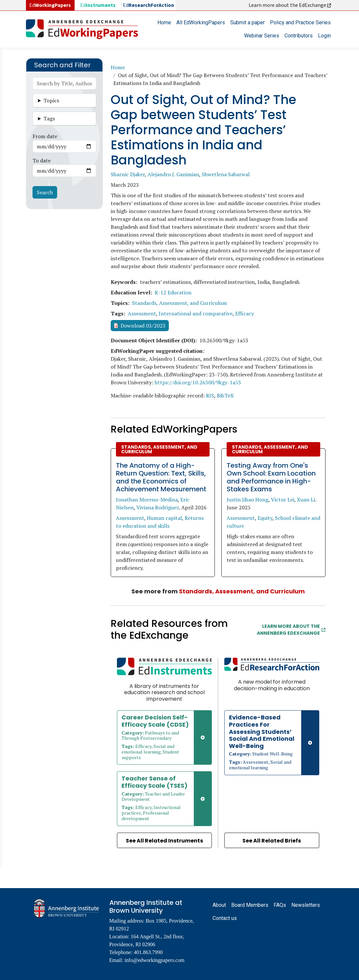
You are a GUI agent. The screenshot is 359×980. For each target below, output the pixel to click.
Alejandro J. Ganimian (173, 174)
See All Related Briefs (272, 841)
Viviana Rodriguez (158, 507)
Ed (98, 5)
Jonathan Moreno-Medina (147, 500)
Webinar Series (262, 36)
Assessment (142, 313)
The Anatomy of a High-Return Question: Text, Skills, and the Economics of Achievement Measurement (161, 477)
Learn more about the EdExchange (290, 5)
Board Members (250, 905)
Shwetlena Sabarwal (226, 174)
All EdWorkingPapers (201, 22)
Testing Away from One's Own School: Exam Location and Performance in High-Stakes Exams (271, 477)
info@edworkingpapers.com (154, 960)
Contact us (225, 918)
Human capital (164, 518)
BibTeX (225, 395)
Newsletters (306, 905)
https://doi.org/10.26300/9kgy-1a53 (198, 382)
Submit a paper (247, 22)
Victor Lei (283, 500)
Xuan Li (306, 500)
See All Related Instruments (164, 841)
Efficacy (245, 313)
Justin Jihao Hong (247, 500)
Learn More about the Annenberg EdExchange (291, 630)
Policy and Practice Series (300, 22)
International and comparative (196, 313)
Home (164, 22)
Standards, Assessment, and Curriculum (179, 303)
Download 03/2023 (143, 326)
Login (324, 36)
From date (45, 136)
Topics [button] (51, 100)
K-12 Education (173, 292)
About (219, 905)
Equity (265, 518)
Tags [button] (49, 118)
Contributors (299, 36)
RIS (210, 395)
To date (42, 160)
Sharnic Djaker (128, 174)
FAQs (280, 905)
